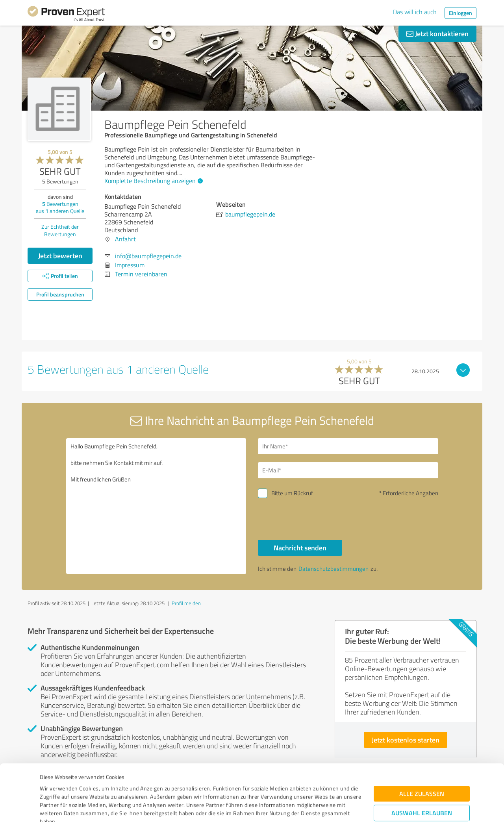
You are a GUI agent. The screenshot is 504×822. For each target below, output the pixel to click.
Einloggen (460, 13)
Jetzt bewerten (60, 255)
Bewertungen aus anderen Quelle (60, 207)
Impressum (54, 785)
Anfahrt (125, 239)
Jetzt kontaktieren (437, 33)
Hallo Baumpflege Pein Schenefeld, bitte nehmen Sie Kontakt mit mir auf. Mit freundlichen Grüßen (156, 506)
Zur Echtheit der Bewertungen (60, 230)
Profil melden (186, 603)
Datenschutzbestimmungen (107, 785)
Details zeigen (307, 807)
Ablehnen (422, 784)
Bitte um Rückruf (292, 493)
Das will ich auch (415, 12)
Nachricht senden (300, 548)
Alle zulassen (422, 741)
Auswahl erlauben (422, 760)
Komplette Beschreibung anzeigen (153, 181)
